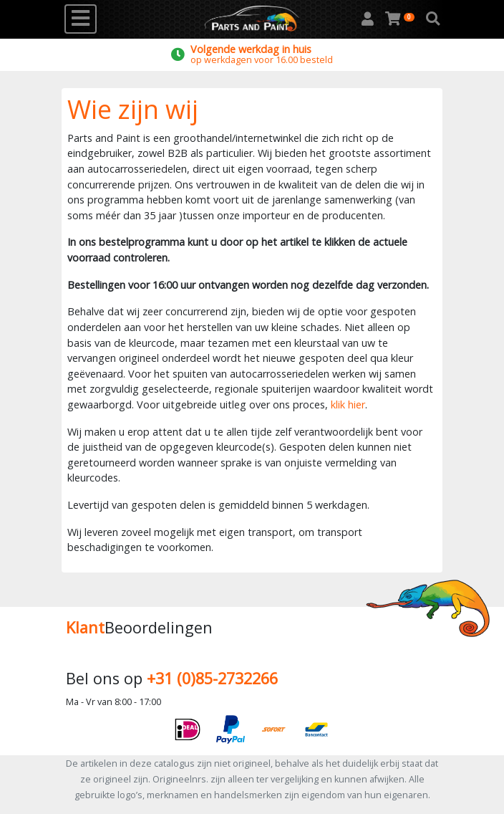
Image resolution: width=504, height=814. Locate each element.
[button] (433, 19)
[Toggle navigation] (81, 19)
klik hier (348, 404)
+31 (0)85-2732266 (212, 678)
